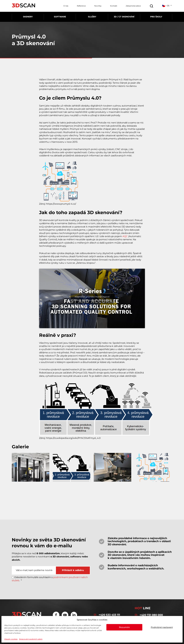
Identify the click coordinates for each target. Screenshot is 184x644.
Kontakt (114, 6)
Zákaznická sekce (133, 6)
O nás (66, 6)
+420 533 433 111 (107, 615)
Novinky (98, 6)
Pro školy (156, 17)
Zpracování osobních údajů (31, 639)
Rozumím (124, 627)
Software (60, 17)
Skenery (28, 17)
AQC (125, 236)
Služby (92, 17)
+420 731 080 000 (149, 615)
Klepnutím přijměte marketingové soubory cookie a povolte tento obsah (92, 298)
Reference (81, 6)
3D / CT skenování (124, 17)
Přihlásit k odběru (73, 570)
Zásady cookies (11, 639)
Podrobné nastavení (162, 627)
